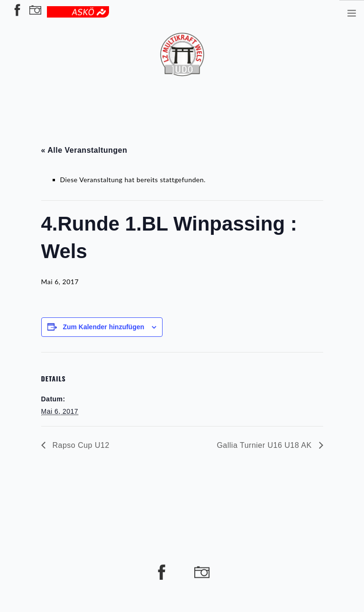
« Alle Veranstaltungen (84, 150)
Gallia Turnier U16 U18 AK (265, 445)
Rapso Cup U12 (80, 445)
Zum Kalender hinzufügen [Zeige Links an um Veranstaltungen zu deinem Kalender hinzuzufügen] (103, 327)
